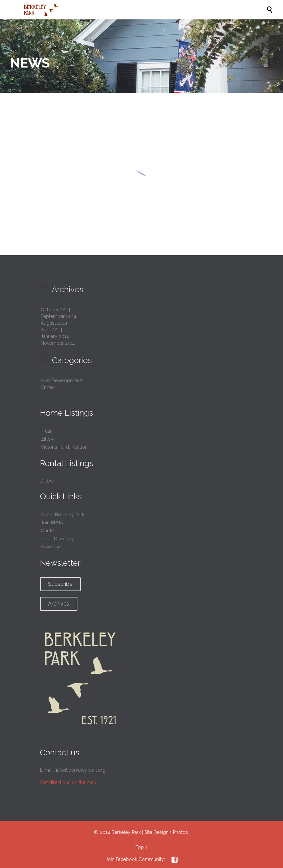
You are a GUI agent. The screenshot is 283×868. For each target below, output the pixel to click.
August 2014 (54, 323)
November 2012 (58, 343)
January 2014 (55, 336)
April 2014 (52, 330)
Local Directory (57, 539)
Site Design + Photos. (167, 832)
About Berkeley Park (63, 515)
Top (140, 847)
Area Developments (62, 381)
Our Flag (50, 531)
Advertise (51, 547)
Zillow (48, 439)
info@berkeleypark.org (81, 770)
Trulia (47, 431)
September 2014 (59, 316)
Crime (47, 387)
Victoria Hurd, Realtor (64, 447)
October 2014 (56, 310)
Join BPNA (52, 523)
